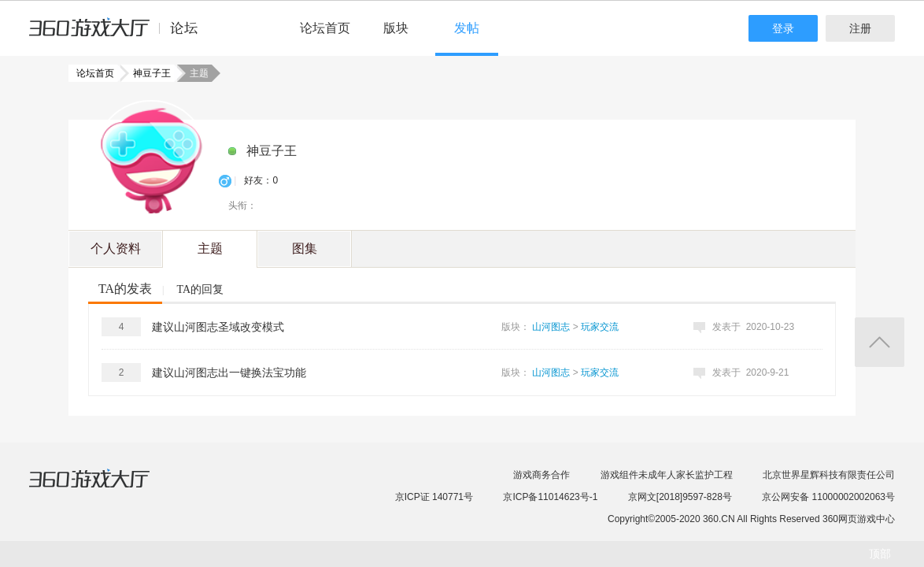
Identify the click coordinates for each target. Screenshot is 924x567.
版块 (396, 28)
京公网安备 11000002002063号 (828, 497)
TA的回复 (200, 289)
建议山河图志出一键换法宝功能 (229, 372)
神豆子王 (147, 73)
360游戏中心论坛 (120, 35)
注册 (860, 28)
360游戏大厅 (105, 488)
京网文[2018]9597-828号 (680, 497)
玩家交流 (600, 327)
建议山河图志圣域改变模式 (218, 327)
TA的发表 (125, 289)
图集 (305, 248)
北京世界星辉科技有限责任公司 (829, 475)
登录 (783, 28)
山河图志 (551, 327)
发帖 (467, 28)
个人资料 (116, 248)
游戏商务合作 (541, 475)
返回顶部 (880, 342)
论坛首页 (325, 28)
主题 (210, 248)
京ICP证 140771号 (434, 497)
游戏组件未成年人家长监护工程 (667, 475)
